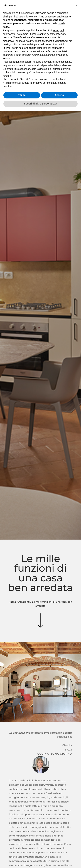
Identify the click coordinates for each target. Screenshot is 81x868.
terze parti (58, 30)
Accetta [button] (59, 95)
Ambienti (24, 602)
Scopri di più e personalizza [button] (40, 104)
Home (12, 602)
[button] (76, 6)
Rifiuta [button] (22, 95)
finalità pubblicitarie (40, 48)
